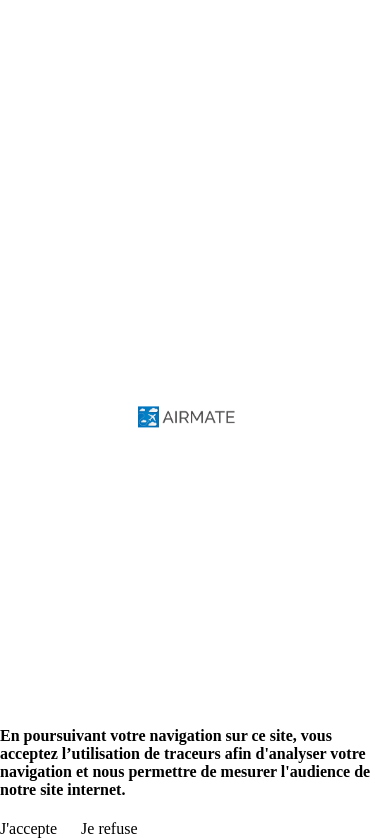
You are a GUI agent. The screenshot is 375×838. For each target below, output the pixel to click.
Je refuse (109, 828)
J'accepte (28, 828)
